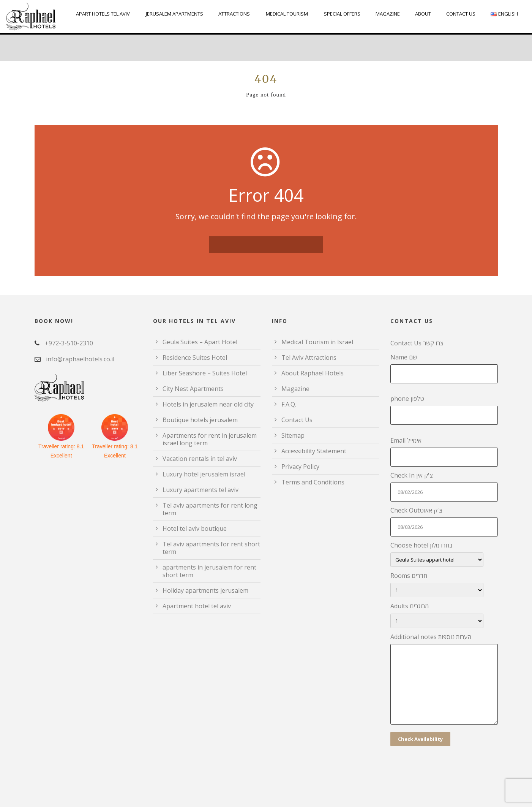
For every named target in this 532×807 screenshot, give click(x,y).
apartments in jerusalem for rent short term (209, 571)
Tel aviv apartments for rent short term (211, 548)
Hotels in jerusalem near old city (208, 404)
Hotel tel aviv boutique (195, 529)
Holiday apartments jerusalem (205, 590)
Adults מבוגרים (444, 615)
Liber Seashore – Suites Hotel (205, 373)
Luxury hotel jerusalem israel (204, 474)
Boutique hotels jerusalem (200, 420)
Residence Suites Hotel (195, 358)
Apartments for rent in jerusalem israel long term (210, 439)
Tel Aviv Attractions (309, 358)
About (423, 14)
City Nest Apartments (193, 389)
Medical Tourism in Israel (317, 342)
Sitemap (293, 435)
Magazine (388, 14)
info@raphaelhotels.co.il (80, 359)
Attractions (234, 14)
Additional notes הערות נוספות (444, 680)
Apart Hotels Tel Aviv (103, 14)
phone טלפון (444, 410)
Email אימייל (444, 451)
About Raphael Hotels (313, 373)
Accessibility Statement (314, 451)
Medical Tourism (287, 14)
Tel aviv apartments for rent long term (210, 509)
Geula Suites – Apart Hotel (200, 342)
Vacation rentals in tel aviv (200, 459)
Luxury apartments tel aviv (200, 490)
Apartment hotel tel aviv (197, 606)
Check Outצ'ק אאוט (444, 521)
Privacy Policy (300, 467)
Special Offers (342, 14)
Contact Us (461, 14)
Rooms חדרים (444, 584)
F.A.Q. (289, 404)
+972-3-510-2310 (69, 343)
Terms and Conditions (313, 482)
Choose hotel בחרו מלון (444, 554)
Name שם (444, 368)
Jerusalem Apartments (174, 14)
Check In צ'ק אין (444, 486)
